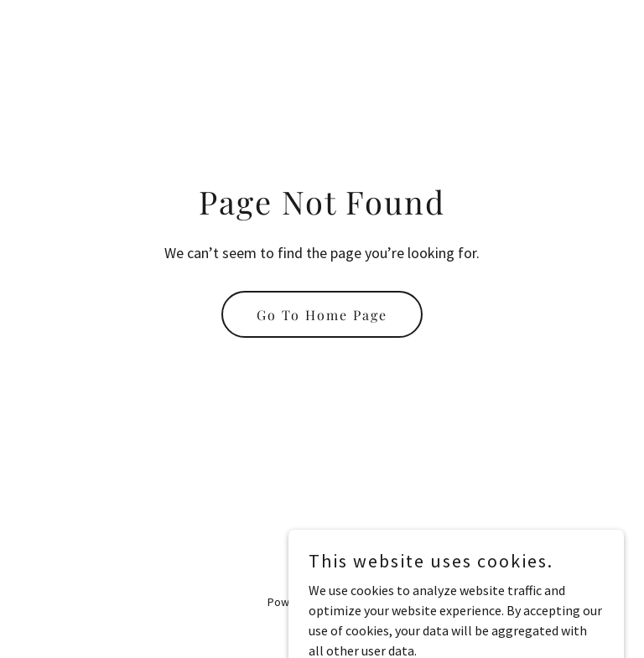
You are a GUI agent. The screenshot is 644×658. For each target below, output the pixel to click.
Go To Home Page (322, 315)
